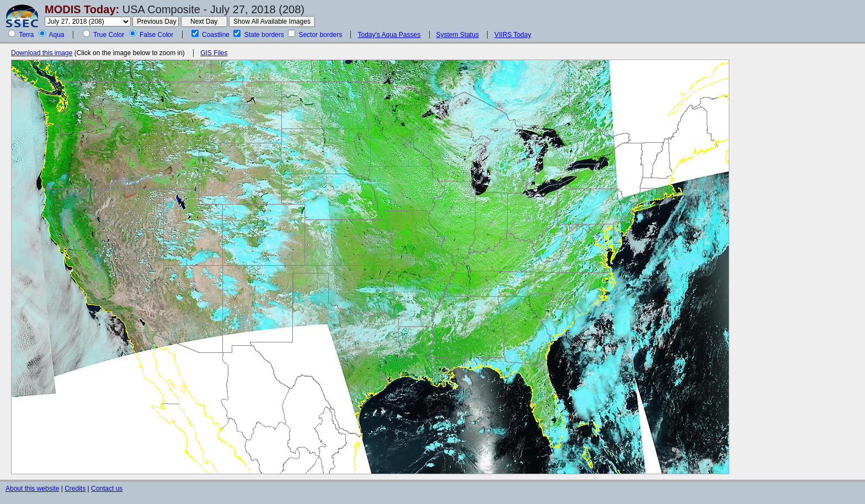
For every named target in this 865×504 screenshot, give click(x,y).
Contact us (107, 489)
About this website (32, 489)
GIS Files (214, 53)
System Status (458, 35)
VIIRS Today (512, 35)
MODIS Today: (82, 9)
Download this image (42, 53)
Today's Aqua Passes (389, 35)
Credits (75, 489)
